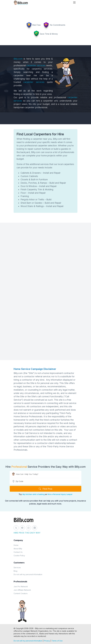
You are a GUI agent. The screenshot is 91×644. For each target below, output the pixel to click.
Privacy (47, 641)
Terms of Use (57, 641)
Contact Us (18, 552)
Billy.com (18, 59)
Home (16, 545)
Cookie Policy (19, 556)
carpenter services (36, 65)
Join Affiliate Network (22, 590)
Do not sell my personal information (28, 574)
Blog (15, 571)
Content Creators (21, 593)
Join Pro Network (21, 587)
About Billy (18, 549)
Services (17, 567)
